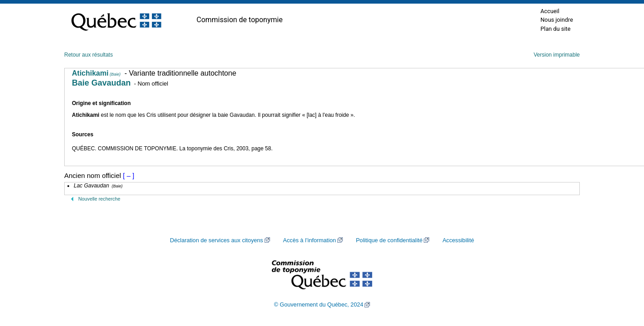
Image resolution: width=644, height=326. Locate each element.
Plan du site (556, 29)
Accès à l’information (310, 240)
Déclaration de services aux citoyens (217, 240)
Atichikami (96, 73)
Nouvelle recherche (99, 199)
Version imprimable (557, 55)
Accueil (550, 11)
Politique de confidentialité (389, 240)
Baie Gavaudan (101, 83)
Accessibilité (458, 240)
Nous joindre (557, 20)
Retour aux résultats (88, 55)
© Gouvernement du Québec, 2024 (319, 305)
